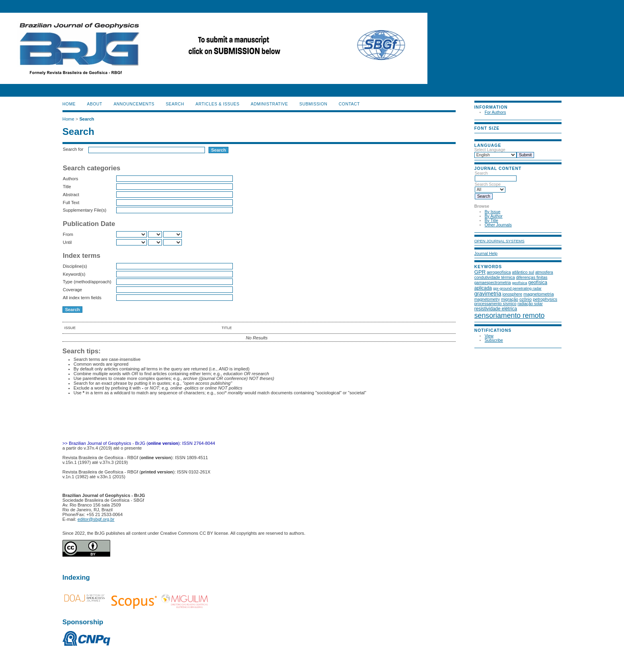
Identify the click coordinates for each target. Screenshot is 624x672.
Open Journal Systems (499, 241)
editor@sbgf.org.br (96, 519)
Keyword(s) (74, 274)
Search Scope (490, 187)
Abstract (71, 195)
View (489, 336)
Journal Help (486, 254)
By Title (491, 221)
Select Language (490, 150)
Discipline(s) (75, 266)
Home (69, 104)
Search (496, 176)
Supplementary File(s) (85, 210)
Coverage (73, 290)
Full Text (71, 203)
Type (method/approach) (87, 282)
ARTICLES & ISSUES (217, 104)
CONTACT (349, 104)
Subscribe (494, 340)
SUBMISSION (313, 104)
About (95, 104)
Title (67, 187)
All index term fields (82, 298)
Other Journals (498, 225)
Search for (73, 149)
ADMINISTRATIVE (269, 104)
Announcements (134, 104)
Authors (71, 179)
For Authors (495, 112)
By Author (494, 216)
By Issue (493, 212)
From (68, 234)
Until (67, 242)
